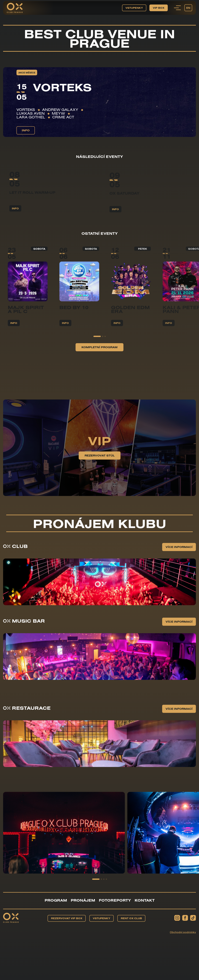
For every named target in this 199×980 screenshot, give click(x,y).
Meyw (58, 113)
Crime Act (63, 117)
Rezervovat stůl (100, 477)
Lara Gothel (31, 117)
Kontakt (145, 900)
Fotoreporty (115, 900)
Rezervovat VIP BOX (67, 918)
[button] (97, 358)
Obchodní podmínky (183, 932)
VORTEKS (26, 110)
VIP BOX (159, 8)
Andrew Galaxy (60, 110)
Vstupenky (134, 8)
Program (56, 900)
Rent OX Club (131, 918)
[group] (64, 854)
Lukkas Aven (31, 113)
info (26, 130)
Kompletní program (99, 368)
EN (188, 8)
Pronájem (83, 900)
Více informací (179, 568)
